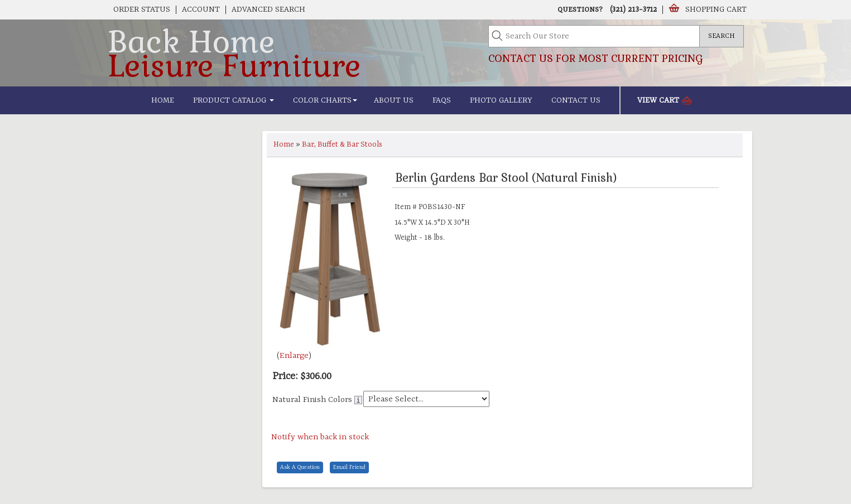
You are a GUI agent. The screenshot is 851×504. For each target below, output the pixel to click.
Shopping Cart (716, 9)
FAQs (442, 100)
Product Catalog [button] (234, 100)
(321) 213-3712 (633, 9)
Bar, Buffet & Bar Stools (342, 145)
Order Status (142, 9)
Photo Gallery (501, 100)
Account (201, 9)
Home (163, 100)
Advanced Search (268, 9)
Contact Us (576, 100)
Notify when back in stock (320, 437)
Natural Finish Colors (312, 400)
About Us (394, 100)
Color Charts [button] (325, 100)
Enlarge (294, 356)
